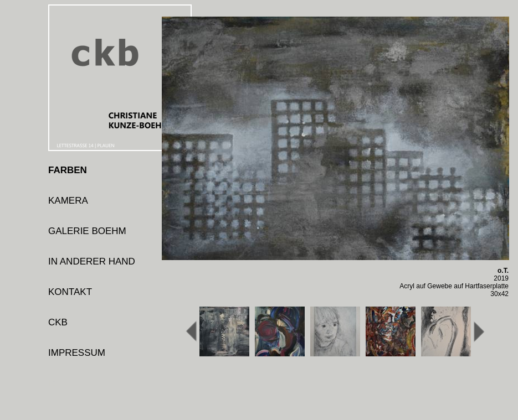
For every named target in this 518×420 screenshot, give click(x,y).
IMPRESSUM (77, 353)
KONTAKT (70, 292)
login (58, 383)
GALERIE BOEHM (87, 231)
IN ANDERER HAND (92, 261)
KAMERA (68, 201)
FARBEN (68, 170)
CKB (58, 322)
